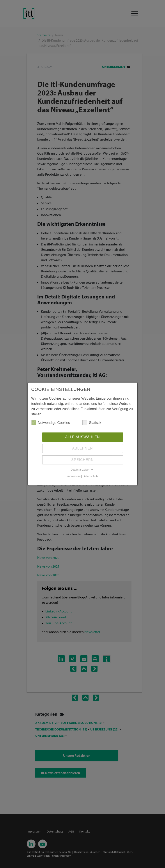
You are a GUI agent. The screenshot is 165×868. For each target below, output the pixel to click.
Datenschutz (91, 476)
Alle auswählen (82, 437)
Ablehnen (82, 448)
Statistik (92, 423)
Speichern (82, 460)
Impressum (74, 476)
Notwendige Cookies (51, 423)
